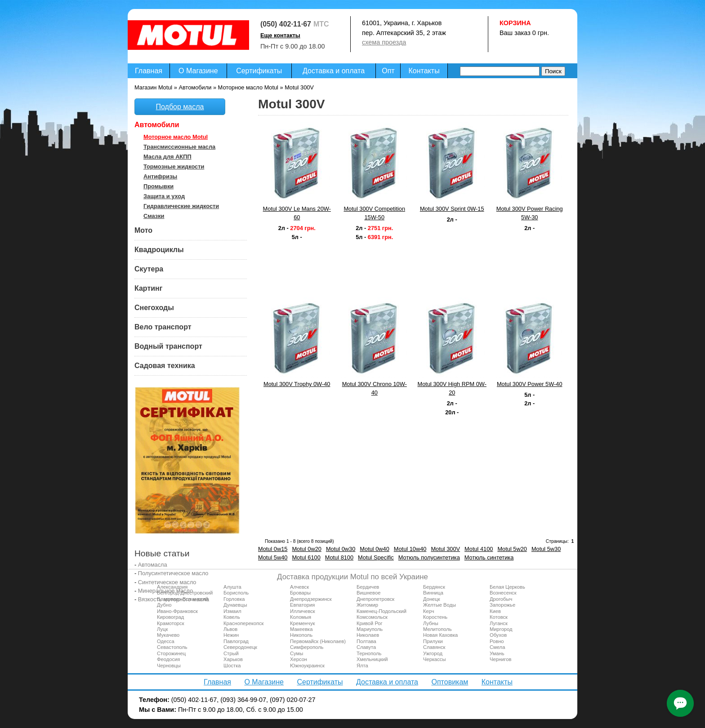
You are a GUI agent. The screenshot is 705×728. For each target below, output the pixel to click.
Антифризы (160, 176)
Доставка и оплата (334, 71)
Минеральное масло (165, 591)
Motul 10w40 (410, 549)
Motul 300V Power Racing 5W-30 (530, 213)
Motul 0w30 (341, 549)
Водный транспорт (168, 346)
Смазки (154, 216)
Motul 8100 (339, 557)
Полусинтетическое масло (173, 573)
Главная (149, 71)
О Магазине (198, 71)
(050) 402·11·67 (286, 24)
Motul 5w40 (273, 557)
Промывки (158, 186)
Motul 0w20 (306, 549)
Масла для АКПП (167, 157)
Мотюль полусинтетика (429, 557)
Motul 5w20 (512, 549)
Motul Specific (376, 557)
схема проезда (384, 42)
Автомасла (153, 565)
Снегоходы (154, 308)
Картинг (148, 288)
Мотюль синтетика (489, 557)
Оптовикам (450, 682)
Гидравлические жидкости (181, 206)
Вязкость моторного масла (174, 599)
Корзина (515, 23)
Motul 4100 (479, 549)
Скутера (149, 269)
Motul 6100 (306, 557)
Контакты (424, 71)
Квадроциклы (159, 250)
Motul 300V (445, 549)
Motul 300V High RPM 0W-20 (452, 388)
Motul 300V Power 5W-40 (530, 384)
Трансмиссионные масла (179, 147)
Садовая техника (165, 366)
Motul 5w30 (546, 549)
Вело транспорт (163, 327)
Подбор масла (180, 107)
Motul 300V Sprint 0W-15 (452, 209)
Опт (388, 71)
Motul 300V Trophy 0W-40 (297, 384)
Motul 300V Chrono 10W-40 (375, 388)
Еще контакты (280, 35)
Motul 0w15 (273, 549)
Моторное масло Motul (176, 137)
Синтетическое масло (167, 582)
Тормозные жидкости (174, 166)
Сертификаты (259, 71)
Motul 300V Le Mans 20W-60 (297, 213)
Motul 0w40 (374, 549)
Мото (143, 230)
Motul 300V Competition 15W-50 (374, 213)
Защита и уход (164, 196)
